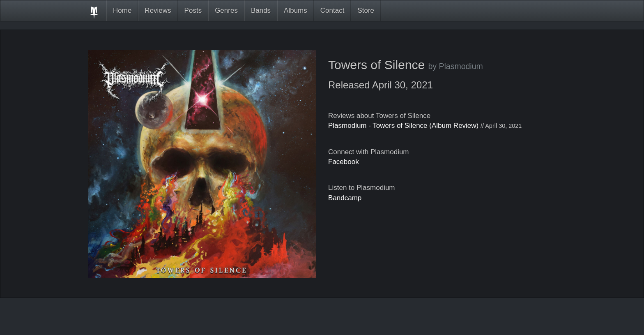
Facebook (344, 162)
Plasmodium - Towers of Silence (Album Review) (403, 126)
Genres (226, 10)
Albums (296, 10)
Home (122, 10)
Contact (332, 10)
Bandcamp (345, 198)
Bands (261, 10)
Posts (193, 10)
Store (366, 10)
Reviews (158, 10)
